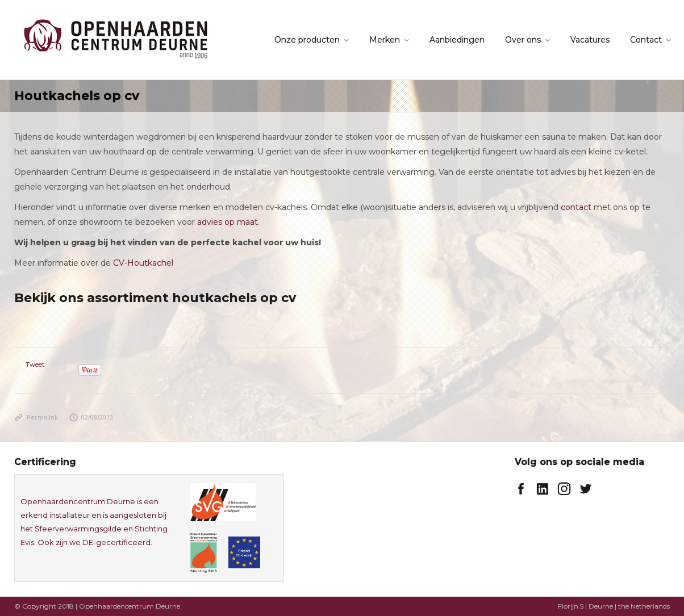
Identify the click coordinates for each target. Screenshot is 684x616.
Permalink (36, 417)
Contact (646, 40)
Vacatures (590, 40)
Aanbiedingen (457, 40)
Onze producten (307, 40)
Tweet (35, 364)
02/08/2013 (91, 417)
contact (576, 207)
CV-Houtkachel (143, 263)
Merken (385, 40)
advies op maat (228, 222)
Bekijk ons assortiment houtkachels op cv (155, 298)
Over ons (523, 40)
